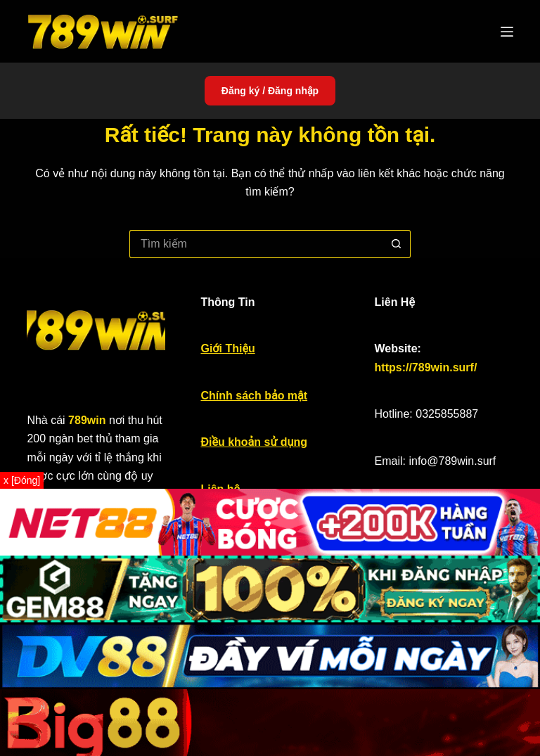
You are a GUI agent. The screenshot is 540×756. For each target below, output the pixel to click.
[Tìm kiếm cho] (256, 244)
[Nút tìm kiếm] (397, 244)
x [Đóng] (22, 480)
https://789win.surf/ (426, 367)
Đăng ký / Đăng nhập (270, 91)
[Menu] (507, 32)
